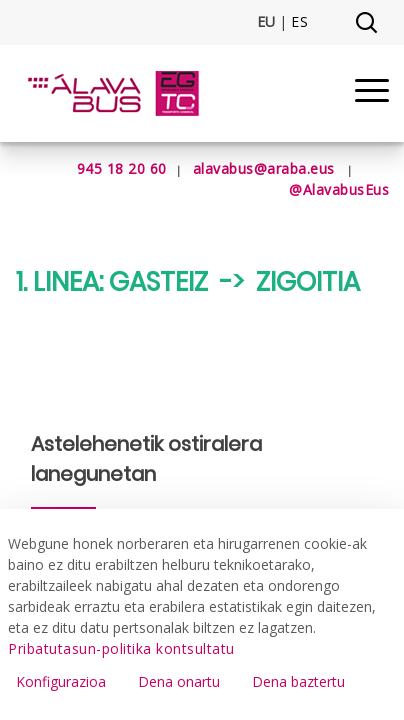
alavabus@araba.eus (264, 168)
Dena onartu (179, 681)
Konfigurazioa (61, 681)
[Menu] (372, 93)
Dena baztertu (298, 681)
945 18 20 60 (98, 168)
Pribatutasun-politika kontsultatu (121, 648)
